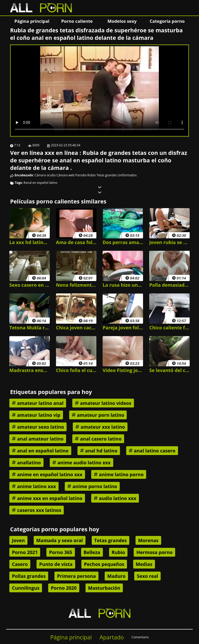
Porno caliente (77, 21)
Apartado (112, 637)
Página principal (32, 21)
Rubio (91, 175)
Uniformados (127, 175)
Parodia (81, 175)
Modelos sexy (122, 21)
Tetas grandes (107, 175)
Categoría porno (167, 21)
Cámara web (66, 175)
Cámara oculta (45, 175)
